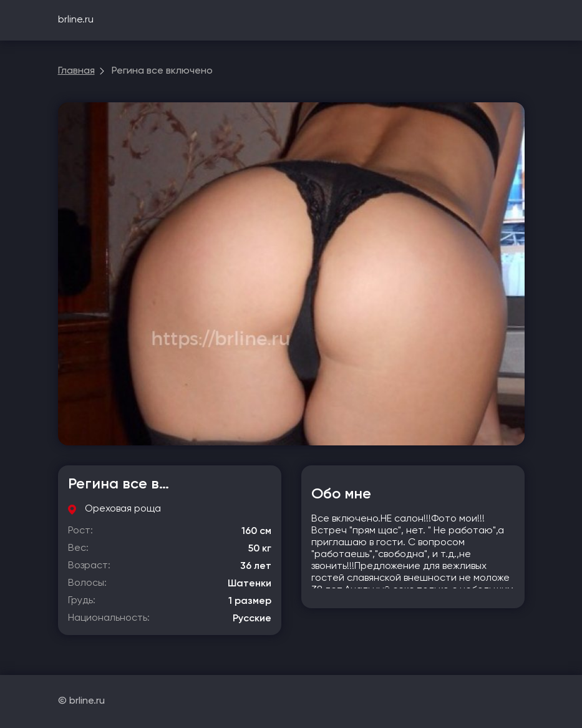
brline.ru (76, 20)
